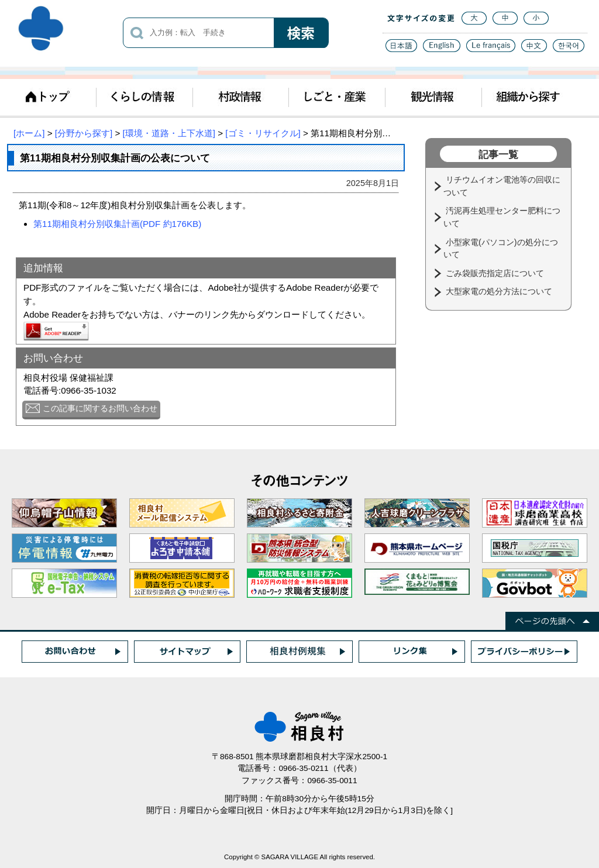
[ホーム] (29, 133)
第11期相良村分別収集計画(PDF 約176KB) (117, 224)
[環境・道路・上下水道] (169, 133)
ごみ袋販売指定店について (496, 273)
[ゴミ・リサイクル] (263, 133)
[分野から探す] (84, 133)
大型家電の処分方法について (500, 291)
